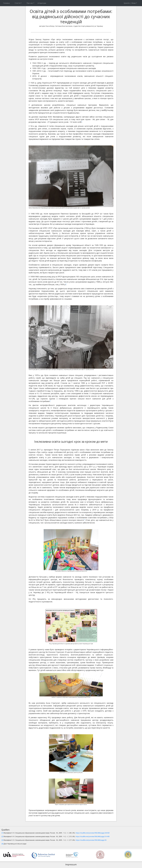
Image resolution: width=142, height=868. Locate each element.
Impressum (71, 864)
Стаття (18, 3)
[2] (3, 836)
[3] (3, 840)
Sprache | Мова (130, 3)
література (42, 3)
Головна (6, 3)
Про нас (30, 3)
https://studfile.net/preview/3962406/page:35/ (91, 840)
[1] (3, 833)
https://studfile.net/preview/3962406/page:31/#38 (93, 836)
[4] (3, 844)
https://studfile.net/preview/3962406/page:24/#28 (93, 833)
